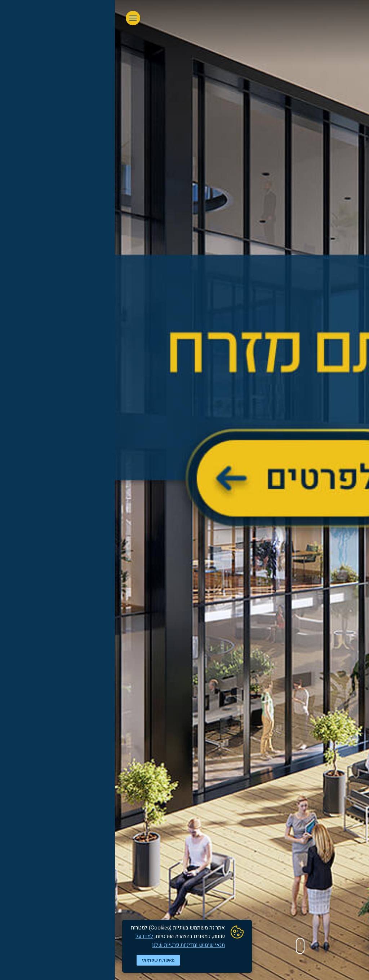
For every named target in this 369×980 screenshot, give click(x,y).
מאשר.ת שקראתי (43, 960)
